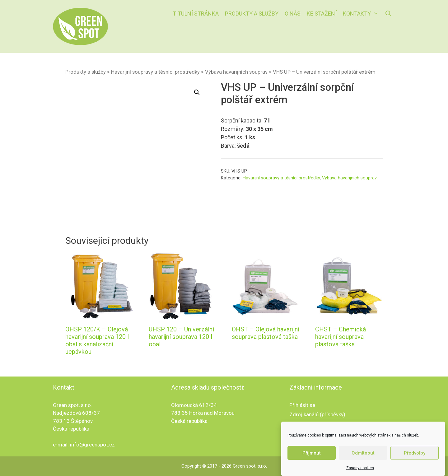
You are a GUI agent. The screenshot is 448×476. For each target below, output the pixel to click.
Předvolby (415, 453)
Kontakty (362, 14)
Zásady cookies (360, 468)
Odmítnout (363, 453)
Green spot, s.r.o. (250, 466)
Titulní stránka (196, 14)
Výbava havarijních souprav (236, 72)
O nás (293, 14)
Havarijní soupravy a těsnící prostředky (155, 72)
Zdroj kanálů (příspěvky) (317, 414)
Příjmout (312, 453)
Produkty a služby (252, 14)
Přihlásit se (302, 405)
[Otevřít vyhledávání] (388, 14)
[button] (197, 92)
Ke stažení (322, 14)
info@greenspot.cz (92, 445)
